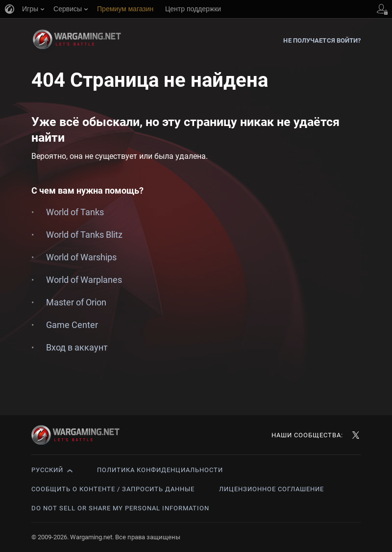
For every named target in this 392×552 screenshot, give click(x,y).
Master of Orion (76, 302)
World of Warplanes (84, 280)
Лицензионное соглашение (271, 489)
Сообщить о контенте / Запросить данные (113, 489)
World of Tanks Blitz (84, 235)
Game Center (72, 325)
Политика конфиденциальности (160, 470)
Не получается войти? (322, 40)
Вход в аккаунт (77, 347)
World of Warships (81, 257)
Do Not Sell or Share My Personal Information (120, 508)
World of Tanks (75, 212)
